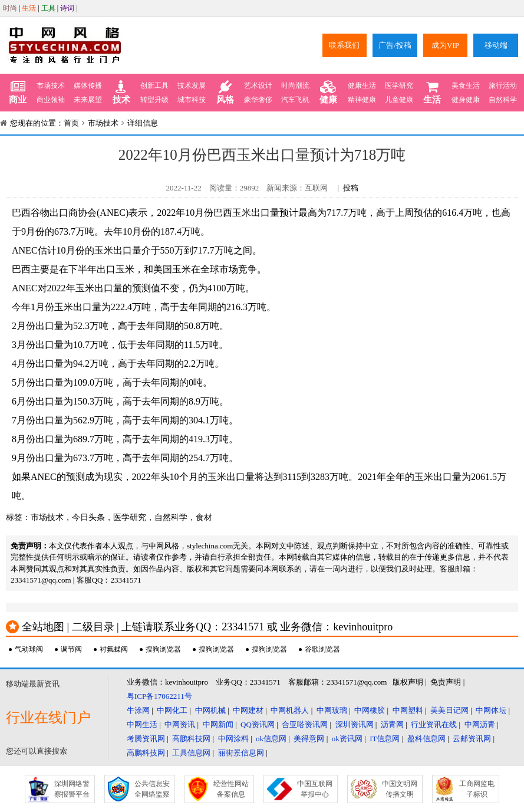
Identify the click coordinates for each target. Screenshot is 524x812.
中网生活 (142, 724)
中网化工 (172, 710)
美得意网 (309, 739)
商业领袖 (51, 100)
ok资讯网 (347, 739)
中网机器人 (290, 710)
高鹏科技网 (191, 739)
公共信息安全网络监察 (152, 789)
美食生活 (466, 86)
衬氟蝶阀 (114, 649)
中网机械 (210, 710)
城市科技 (192, 100)
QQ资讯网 (258, 724)
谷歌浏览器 (322, 649)
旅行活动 (503, 86)
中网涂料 (233, 739)
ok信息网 (271, 739)
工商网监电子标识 (477, 789)
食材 (204, 517)
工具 (48, 8)
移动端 (496, 45)
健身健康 (466, 100)
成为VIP (445, 45)
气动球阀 (29, 649)
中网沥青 (480, 724)
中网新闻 (218, 724)
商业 (18, 93)
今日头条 (88, 517)
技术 (121, 93)
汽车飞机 (295, 100)
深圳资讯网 (355, 724)
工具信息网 (191, 753)
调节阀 (71, 649)
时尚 (10, 8)
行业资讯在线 (434, 724)
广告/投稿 (395, 45)
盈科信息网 (426, 739)
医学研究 (399, 86)
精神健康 (362, 100)
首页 (71, 123)
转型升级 (154, 100)
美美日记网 (449, 710)
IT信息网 (385, 739)
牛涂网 (138, 710)
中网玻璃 (332, 710)
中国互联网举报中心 (315, 789)
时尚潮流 (295, 86)
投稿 (351, 188)
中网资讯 (180, 724)
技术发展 (192, 86)
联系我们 (344, 45)
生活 (29, 8)
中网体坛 (491, 710)
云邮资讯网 (472, 739)
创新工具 (154, 86)
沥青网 (392, 724)
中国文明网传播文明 (400, 789)
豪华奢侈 (258, 100)
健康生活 (362, 86)
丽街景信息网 (241, 753)
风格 (225, 93)
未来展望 (88, 100)
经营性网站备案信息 (231, 789)
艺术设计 (258, 86)
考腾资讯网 (146, 739)
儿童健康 (399, 100)
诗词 (67, 8)
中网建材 (248, 710)
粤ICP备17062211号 (159, 696)
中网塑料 (408, 710)
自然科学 (503, 100)
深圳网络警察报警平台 (72, 789)
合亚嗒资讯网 (305, 724)
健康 (328, 93)
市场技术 (51, 86)
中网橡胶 (370, 710)
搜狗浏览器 (163, 649)
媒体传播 (88, 86)
